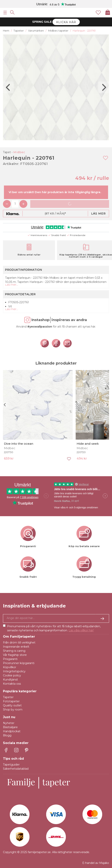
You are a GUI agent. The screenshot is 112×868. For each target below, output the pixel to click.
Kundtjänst (10, 680)
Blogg (7, 735)
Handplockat (12, 731)
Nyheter (9, 723)
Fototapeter (11, 701)
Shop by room (13, 710)
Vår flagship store (15, 655)
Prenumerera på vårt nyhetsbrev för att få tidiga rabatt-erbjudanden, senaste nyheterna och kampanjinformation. (54, 628)
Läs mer (98, 214)
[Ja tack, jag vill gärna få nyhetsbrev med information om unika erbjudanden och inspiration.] (56, 618)
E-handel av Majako (96, 863)
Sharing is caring (14, 651)
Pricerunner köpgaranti (19, 663)
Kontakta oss (12, 684)
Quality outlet (12, 705)
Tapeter (8, 697)
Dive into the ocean (19, 444)
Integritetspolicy (14, 671)
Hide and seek (88, 444)
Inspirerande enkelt (16, 647)
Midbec (19, 152)
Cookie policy (12, 675)
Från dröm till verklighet (19, 643)
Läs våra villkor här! (81, 630)
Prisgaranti (10, 659)
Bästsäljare (10, 727)
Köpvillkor (10, 667)
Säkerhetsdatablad (16, 769)
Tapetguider (11, 765)
